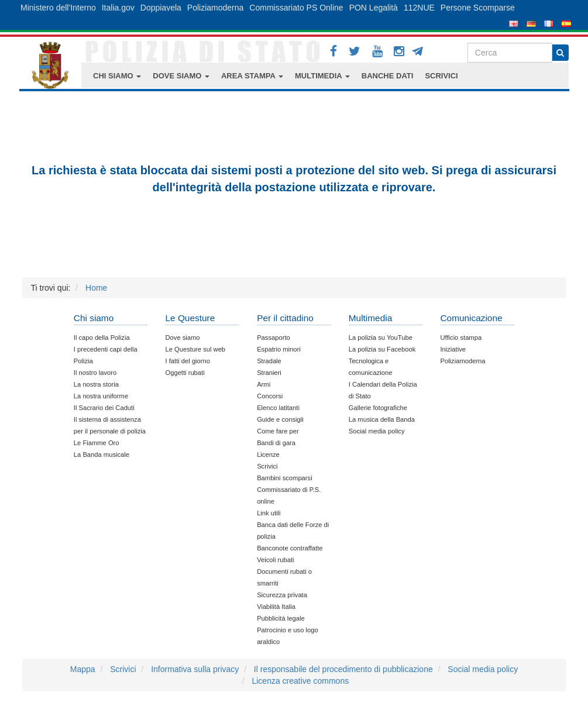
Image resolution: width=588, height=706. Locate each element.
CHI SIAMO (117, 76)
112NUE (419, 8)
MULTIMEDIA (322, 76)
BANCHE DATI (388, 76)
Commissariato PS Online (296, 8)
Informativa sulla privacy (195, 669)
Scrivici (123, 669)
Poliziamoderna (216, 8)
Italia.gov (118, 8)
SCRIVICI (441, 76)
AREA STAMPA (252, 76)
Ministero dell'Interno (58, 8)
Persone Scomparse (478, 8)
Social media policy (483, 669)
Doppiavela (161, 8)
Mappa (83, 669)
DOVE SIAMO (181, 76)
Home (96, 288)
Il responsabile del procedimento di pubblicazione (343, 669)
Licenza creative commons (300, 681)
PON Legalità (374, 8)
